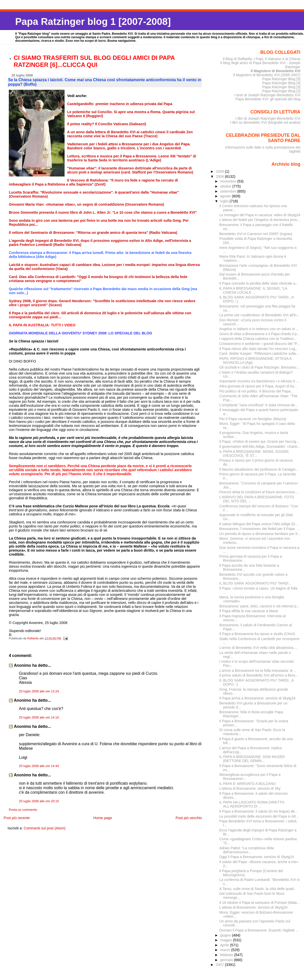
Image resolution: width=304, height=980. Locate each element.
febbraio (227, 955)
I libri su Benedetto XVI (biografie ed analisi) (265, 122)
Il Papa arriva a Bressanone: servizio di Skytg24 (257, 698)
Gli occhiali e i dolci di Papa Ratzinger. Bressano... (259, 367)
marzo (226, 950)
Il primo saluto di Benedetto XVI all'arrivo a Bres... (259, 675)
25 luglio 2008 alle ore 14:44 (39, 766)
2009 (220, 171)
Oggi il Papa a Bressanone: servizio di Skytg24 (257, 857)
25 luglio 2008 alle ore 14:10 (39, 718)
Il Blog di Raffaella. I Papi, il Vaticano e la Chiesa (261, 59)
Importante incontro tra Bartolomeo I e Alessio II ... (259, 381)
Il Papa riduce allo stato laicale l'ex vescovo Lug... (259, 349)
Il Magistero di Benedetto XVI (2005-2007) (267, 75)
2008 (220, 176)
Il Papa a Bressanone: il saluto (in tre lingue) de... (259, 811)
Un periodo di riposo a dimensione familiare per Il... (260, 534)
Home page (103, 818)
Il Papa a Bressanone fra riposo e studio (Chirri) (257, 634)
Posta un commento (23, 810)
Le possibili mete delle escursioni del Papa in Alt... (259, 816)
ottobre (226, 186)
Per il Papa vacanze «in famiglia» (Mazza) (253, 419)
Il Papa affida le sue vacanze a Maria (249, 611)
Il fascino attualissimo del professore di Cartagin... (259, 469)
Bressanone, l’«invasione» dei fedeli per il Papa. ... (260, 529)
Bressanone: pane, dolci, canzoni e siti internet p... (259, 606)
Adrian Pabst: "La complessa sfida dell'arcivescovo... (247, 850)
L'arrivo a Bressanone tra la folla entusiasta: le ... (258, 671)
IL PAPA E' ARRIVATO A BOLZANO (248, 784)
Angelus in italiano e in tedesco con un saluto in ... (259, 329)
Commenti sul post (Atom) (44, 828)
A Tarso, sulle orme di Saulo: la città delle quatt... (258, 889)
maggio (226, 940)
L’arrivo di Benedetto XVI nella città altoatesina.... (258, 648)
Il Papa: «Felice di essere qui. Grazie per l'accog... (259, 441)
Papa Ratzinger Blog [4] (281, 83)
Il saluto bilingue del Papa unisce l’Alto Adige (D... (259, 524)
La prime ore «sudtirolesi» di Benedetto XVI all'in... (259, 315)
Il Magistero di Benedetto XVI (276, 71)
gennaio (227, 960)
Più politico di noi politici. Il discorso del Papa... (256, 391)
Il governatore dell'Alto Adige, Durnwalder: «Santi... (260, 447)
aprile (225, 945)
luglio (225, 201)
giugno (226, 935)
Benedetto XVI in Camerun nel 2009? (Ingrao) (256, 234)
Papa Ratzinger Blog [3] (281, 87)
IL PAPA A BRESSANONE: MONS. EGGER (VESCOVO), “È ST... (254, 454)
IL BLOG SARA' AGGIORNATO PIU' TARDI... (255, 583)
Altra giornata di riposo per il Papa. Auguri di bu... (258, 386)
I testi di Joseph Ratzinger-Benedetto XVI (267, 95)
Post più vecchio (189, 818)
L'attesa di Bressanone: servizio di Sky (250, 788)
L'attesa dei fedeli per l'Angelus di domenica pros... (260, 220)
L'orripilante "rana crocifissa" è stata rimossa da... (259, 405)
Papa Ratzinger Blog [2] (281, 91)
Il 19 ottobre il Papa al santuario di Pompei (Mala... (260, 903)
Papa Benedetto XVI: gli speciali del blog (268, 99)
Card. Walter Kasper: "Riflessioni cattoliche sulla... (259, 353)
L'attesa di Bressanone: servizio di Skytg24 (254, 907)
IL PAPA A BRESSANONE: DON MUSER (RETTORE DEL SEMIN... (252, 759)
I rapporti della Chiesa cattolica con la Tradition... (258, 339)
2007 (220, 965)
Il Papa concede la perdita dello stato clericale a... (259, 283)
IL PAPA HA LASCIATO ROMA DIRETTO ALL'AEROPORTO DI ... (252, 804)
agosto (226, 196)
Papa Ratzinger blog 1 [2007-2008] (93, 21)
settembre (229, 191)
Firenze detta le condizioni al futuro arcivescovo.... (259, 492)
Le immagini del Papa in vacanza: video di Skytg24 (260, 215)
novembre (229, 181)
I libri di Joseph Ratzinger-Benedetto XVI (268, 118)
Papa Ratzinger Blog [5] (281, 79)
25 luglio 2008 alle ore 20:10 (39, 801)
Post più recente (17, 818)
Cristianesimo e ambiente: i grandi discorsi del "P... (260, 344)
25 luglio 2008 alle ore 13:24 (39, 691)
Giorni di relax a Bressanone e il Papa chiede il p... (260, 334)
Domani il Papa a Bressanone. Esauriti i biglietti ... (259, 930)
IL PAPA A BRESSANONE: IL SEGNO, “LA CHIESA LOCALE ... (253, 290)
